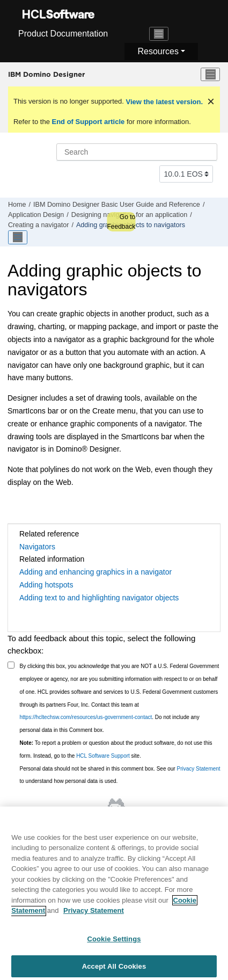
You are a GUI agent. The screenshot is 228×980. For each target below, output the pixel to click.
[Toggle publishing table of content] (18, 237)
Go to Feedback (121, 222)
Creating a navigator (38, 225)
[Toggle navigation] (159, 34)
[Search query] (137, 152)
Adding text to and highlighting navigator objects (99, 598)
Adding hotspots (46, 585)
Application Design (36, 215)
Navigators (37, 547)
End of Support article (88, 122)
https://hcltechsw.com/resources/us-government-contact (86, 717)
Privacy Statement (198, 769)
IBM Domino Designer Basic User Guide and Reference (117, 205)
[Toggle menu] (210, 75)
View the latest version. (163, 102)
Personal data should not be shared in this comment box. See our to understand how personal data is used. (120, 775)
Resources (158, 51)
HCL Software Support (103, 756)
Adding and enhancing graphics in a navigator (95, 572)
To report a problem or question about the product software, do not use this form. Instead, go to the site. (116, 749)
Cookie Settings (114, 943)
